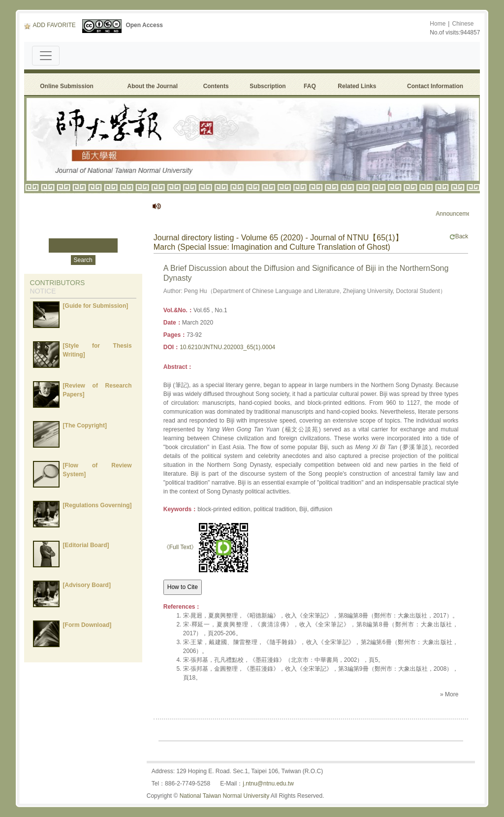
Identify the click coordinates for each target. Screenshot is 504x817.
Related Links (357, 86)
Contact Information (435, 86)
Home (438, 24)
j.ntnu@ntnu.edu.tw (268, 784)
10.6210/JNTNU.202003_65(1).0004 (227, 347)
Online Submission (67, 86)
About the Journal (152, 86)
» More (449, 694)
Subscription (268, 86)
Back (459, 236)
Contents (216, 86)
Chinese (463, 24)
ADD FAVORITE (50, 25)
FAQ (311, 86)
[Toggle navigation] (46, 56)
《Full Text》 (180, 547)
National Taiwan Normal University (225, 796)
